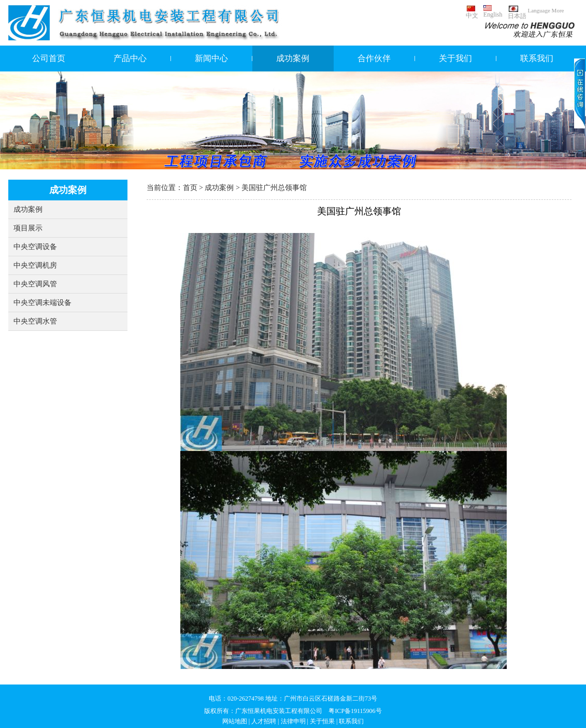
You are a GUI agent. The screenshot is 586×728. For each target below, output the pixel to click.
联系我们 (537, 58)
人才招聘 (264, 721)
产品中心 (130, 58)
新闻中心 (211, 58)
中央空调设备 (35, 247)
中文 (472, 12)
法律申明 (293, 721)
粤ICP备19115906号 (355, 711)
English (493, 12)
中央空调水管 (35, 321)
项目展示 (28, 228)
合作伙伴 (374, 58)
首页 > (194, 188)
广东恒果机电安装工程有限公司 (279, 711)
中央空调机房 (35, 265)
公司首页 (49, 58)
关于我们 (455, 58)
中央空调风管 (35, 284)
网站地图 (235, 721)
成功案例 (293, 58)
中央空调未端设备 (42, 303)
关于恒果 (322, 721)
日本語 (517, 12)
